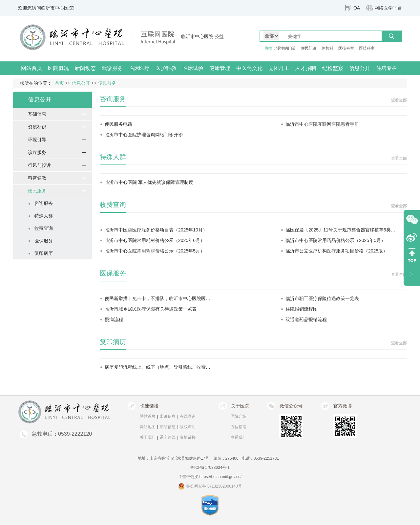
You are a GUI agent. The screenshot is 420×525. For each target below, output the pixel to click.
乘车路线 (168, 437)
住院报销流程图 (302, 309)
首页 (59, 83)
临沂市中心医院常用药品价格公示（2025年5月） (336, 240)
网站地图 (148, 427)
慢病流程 (114, 319)
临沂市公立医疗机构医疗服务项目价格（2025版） (336, 251)
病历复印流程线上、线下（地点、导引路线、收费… (157, 367)
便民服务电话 (118, 124)
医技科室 (346, 48)
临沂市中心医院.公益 (202, 36)
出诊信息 (168, 416)
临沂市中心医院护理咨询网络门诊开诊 (144, 135)
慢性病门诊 (286, 48)
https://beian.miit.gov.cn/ (220, 477)
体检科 (327, 48)
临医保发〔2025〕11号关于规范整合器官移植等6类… (340, 230)
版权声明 (188, 427)
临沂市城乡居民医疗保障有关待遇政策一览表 (151, 309)
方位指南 (239, 427)
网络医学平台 (388, 8)
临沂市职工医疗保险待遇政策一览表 (322, 298)
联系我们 (239, 437)
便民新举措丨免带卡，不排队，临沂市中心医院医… (157, 298)
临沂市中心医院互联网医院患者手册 (322, 124)
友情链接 (188, 437)
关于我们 (148, 437)
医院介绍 (239, 416)
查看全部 (399, 100)
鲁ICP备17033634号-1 (210, 468)
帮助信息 (168, 427)
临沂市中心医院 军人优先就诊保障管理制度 (149, 182)
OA (357, 8)
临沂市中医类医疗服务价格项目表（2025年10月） (156, 230)
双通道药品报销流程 (306, 319)
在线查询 (188, 416)
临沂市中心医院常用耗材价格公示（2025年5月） (155, 251)
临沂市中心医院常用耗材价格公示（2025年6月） (155, 240)
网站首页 (31, 68)
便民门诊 (309, 48)
